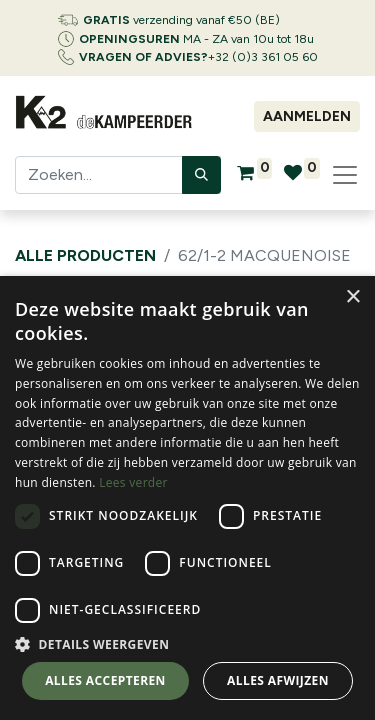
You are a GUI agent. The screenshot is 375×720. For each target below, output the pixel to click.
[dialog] (187, 498)
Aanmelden (307, 116)
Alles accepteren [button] (105, 680)
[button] (187, 644)
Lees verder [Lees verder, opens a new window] (133, 482)
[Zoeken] (201, 175)
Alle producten (85, 255)
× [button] (352, 297)
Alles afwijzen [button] (278, 680)
